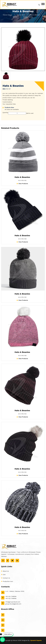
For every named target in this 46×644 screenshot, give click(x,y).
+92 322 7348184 (11, 596)
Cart (3, 575)
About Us (5, 571)
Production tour (7, 581)
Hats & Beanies (22, 177)
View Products (22, 184)
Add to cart (30, 113)
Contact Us (6, 578)
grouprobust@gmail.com (13, 604)
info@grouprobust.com (13, 602)
